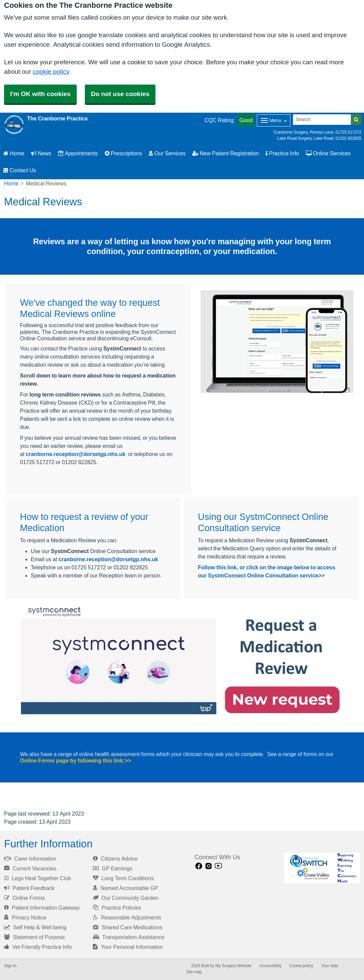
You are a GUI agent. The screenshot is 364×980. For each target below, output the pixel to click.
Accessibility (270, 966)
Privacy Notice (25, 917)
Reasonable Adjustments (127, 917)
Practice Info (282, 153)
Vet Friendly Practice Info (38, 947)
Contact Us (20, 170)
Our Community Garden (126, 898)
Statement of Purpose (34, 937)
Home (14, 153)
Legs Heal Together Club (38, 878)
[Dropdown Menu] (274, 120)
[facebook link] (199, 866)
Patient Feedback (29, 888)
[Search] (322, 120)
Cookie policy (301, 966)
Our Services (167, 153)
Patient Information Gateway (42, 908)
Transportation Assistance (129, 937)
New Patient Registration (226, 153)
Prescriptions (123, 153)
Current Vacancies (30, 868)
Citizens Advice (115, 859)
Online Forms (25, 898)
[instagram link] (209, 866)
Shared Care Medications (128, 927)
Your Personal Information (128, 947)
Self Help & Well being (35, 927)
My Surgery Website (233, 966)
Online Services (328, 153)
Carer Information (30, 859)
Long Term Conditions (123, 878)
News (41, 153)
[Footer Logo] (322, 868)
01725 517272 (348, 132)
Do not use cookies (120, 94)
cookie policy (51, 72)
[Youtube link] (218, 866)
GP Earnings (113, 868)
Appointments (78, 153)
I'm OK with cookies (40, 94)
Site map (194, 972)
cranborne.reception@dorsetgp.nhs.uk (76, 454)
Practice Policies (117, 908)
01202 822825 (348, 138)
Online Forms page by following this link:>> (76, 760)
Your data (330, 966)
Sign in (10, 966)
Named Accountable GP (126, 888)
